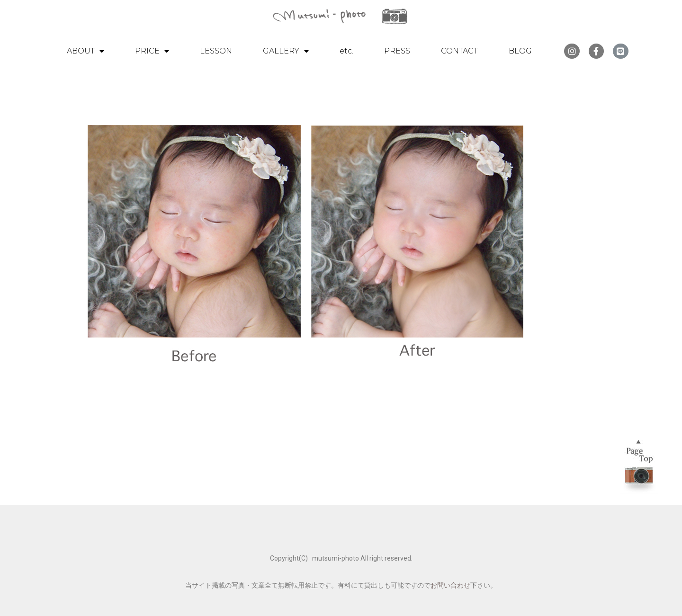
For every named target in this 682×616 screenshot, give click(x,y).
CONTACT (459, 51)
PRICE (152, 51)
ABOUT (85, 51)
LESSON (216, 51)
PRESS (397, 51)
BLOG (520, 51)
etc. (346, 51)
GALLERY (286, 51)
